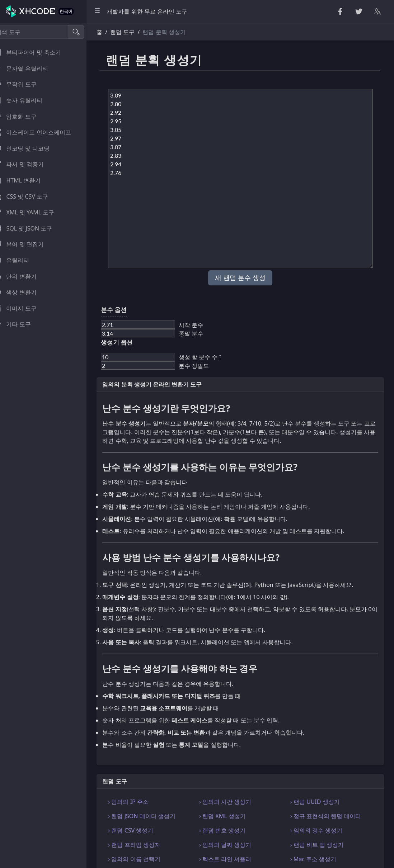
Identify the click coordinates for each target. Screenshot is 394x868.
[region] (49, 445)
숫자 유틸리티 (27, 100)
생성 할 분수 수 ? (211, 357)
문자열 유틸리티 (29, 68)
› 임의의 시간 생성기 (233, 802)
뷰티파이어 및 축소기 (36, 52)
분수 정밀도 (205, 366)
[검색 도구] (41, 32)
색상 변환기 (24, 292)
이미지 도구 (24, 308)
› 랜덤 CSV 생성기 (142, 830)
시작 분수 (202, 325)
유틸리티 (20, 260)
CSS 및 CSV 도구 (30, 196)
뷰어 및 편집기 (27, 244)
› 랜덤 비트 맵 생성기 (321, 845)
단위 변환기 (24, 276)
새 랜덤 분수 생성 (246, 278)
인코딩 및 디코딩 (30, 148)
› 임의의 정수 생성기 (320, 830)
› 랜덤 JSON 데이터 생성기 (153, 816)
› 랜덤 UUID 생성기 (319, 802)
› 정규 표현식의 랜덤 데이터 (329, 816)
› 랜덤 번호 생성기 (230, 830)
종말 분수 (202, 333)
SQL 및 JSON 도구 (32, 228)
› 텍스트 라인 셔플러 (233, 859)
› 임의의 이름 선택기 (145, 859)
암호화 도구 (24, 117)
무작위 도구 (24, 84)
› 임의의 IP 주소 (139, 802)
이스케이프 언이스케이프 (41, 132)
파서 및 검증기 (27, 164)
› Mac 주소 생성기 (317, 859)
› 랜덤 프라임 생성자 (145, 845)
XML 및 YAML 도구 (33, 212)
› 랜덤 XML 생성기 (230, 816)
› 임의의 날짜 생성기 (233, 845)
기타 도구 (21, 324)
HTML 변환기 (26, 180)
